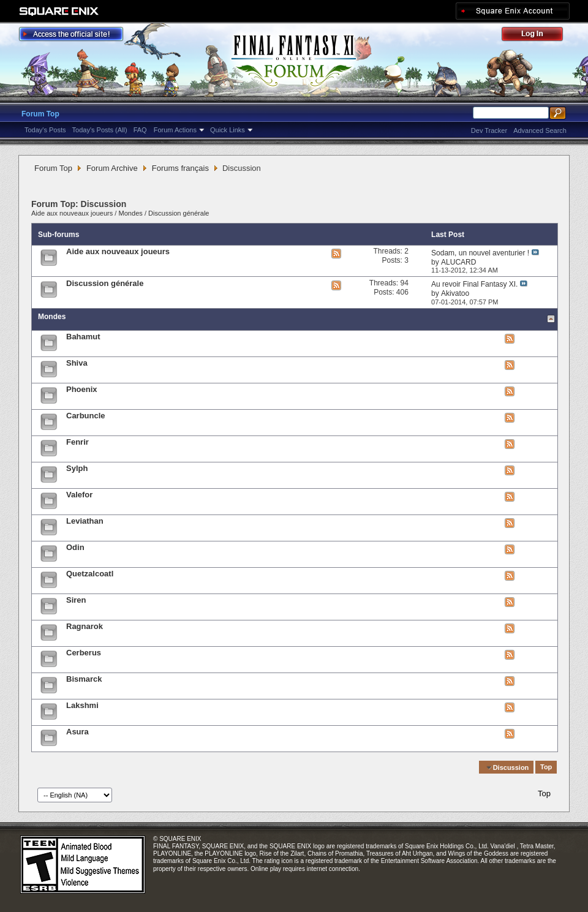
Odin (75, 547)
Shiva (77, 363)
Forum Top (40, 114)
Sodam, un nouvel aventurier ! (480, 253)
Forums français (180, 168)
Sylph (77, 468)
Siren (76, 600)
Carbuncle (86, 416)
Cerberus (84, 653)
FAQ (140, 130)
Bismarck (84, 679)
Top (546, 767)
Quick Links (228, 130)
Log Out (538, 36)
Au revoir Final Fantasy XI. (474, 284)
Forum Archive (112, 168)
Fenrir (77, 442)
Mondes (131, 213)
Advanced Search (540, 130)
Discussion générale (179, 213)
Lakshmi (82, 705)
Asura (77, 732)
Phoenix (82, 389)
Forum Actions (175, 130)
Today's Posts (45, 130)
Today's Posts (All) (100, 130)
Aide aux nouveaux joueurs (72, 213)
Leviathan (85, 521)
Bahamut (83, 337)
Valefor (79, 495)
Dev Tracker (489, 130)
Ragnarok (85, 626)
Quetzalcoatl (90, 574)
